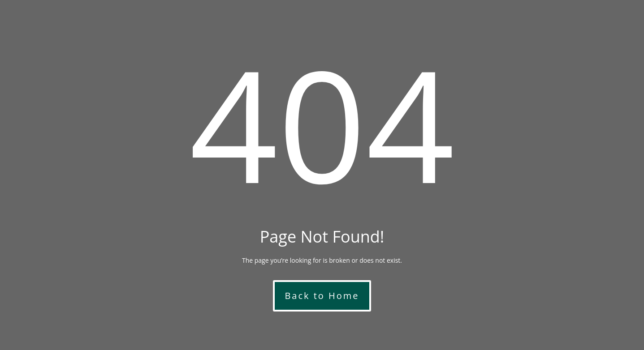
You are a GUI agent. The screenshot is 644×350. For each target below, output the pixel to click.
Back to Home (322, 296)
